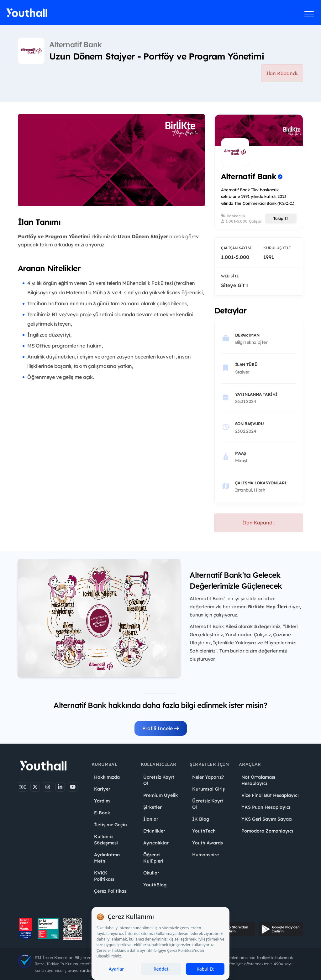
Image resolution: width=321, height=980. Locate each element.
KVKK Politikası (104, 876)
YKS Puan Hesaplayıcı (266, 807)
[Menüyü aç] (309, 14)
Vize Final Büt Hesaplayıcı (270, 795)
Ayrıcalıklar (156, 843)
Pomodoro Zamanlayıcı (267, 831)
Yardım (102, 801)
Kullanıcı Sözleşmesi (106, 840)
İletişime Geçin (111, 825)
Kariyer (102, 789)
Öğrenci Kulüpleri (153, 858)
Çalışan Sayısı (236, 248)
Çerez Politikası (111, 891)
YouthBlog (155, 885)
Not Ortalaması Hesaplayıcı (258, 780)
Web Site (230, 276)
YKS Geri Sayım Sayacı (267, 819)
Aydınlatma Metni (107, 858)
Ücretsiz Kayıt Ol (159, 780)
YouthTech (204, 831)
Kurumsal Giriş (208, 789)
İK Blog (201, 819)
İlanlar (151, 819)
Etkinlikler (154, 831)
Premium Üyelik (160, 795)
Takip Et (281, 218)
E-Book (102, 813)
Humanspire (205, 855)
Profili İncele (161, 728)
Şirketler (153, 807)
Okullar (151, 873)
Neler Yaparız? (208, 777)
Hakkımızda (107, 777)
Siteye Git (234, 285)
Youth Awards (208, 843)
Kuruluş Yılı (277, 248)
